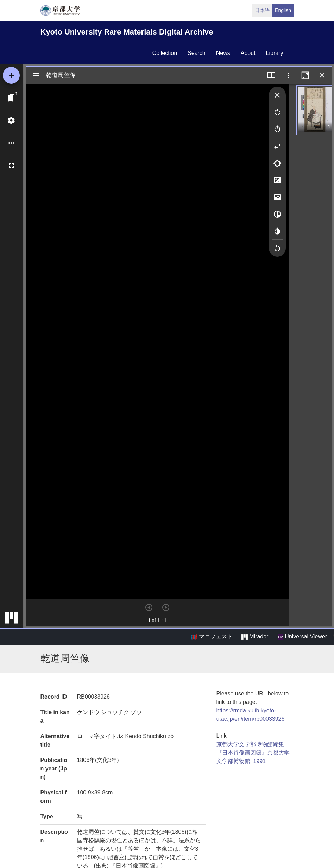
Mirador (255, 637)
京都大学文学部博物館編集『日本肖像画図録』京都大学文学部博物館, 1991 (253, 753)
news (223, 53)
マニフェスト (212, 637)
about (248, 53)
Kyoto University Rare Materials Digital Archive (127, 32)
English (283, 10)
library (275, 53)
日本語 (262, 10)
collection (165, 53)
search (197, 53)
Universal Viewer (302, 637)
